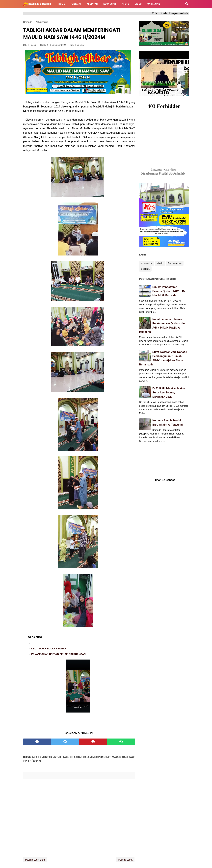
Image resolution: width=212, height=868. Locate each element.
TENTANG (76, 4)
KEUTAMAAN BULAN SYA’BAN (49, 649)
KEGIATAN (92, 4)
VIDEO (138, 4)
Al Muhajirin (147, 263)
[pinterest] (93, 742)
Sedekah (145, 269)
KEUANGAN (110, 4)
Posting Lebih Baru (35, 860)
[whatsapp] (121, 742)
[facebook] (37, 742)
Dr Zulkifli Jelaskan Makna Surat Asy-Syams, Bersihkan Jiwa (169, 393)
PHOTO (125, 4)
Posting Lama (125, 860)
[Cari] (187, 5)
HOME (62, 4)
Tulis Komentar (77, 45)
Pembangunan (175, 263)
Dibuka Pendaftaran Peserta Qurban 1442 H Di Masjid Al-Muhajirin (169, 291)
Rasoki (33, 45)
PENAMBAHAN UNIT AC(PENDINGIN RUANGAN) (59, 654)
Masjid (160, 263)
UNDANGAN (154, 4)
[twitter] (65, 742)
